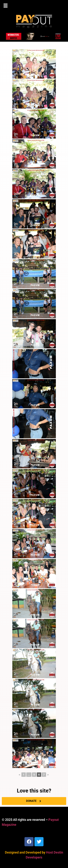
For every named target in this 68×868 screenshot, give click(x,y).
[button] (34, 6)
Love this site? (34, 791)
